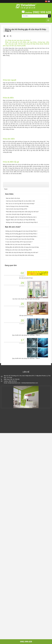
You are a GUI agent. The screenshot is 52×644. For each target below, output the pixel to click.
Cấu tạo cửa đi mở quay (26, 527)
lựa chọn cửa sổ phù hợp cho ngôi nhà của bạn (26, 510)
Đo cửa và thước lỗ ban (26, 489)
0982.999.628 (26, 642)
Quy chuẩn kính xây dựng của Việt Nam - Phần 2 (26, 569)
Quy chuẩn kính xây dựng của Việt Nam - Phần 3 (26, 546)
